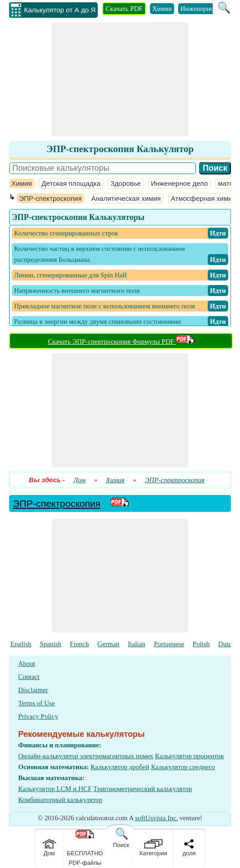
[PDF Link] (120, 503)
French (80, 644)
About (27, 664)
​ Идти (218, 233)
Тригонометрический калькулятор (142, 789)
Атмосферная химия (203, 198)
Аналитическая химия (126, 198)
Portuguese (169, 644)
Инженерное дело (206, 9)
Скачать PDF (124, 9)
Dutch (227, 644)
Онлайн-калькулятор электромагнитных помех (86, 756)
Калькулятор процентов (189, 756)
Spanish (51, 644)
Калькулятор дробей (120, 767)
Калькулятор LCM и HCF (55, 789)
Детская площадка (71, 183)
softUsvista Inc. (156, 818)
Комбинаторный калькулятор (60, 800)
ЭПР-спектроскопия (50, 198)
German (108, 644)
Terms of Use (37, 703)
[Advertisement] (120, 79)
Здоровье (126, 183)
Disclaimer (33, 690)
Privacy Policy (38, 716)
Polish (201, 644)
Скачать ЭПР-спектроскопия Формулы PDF (121, 342)
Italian (136, 644)
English (21, 644)
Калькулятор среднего (183, 767)
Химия (162, 9)
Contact (29, 677)
